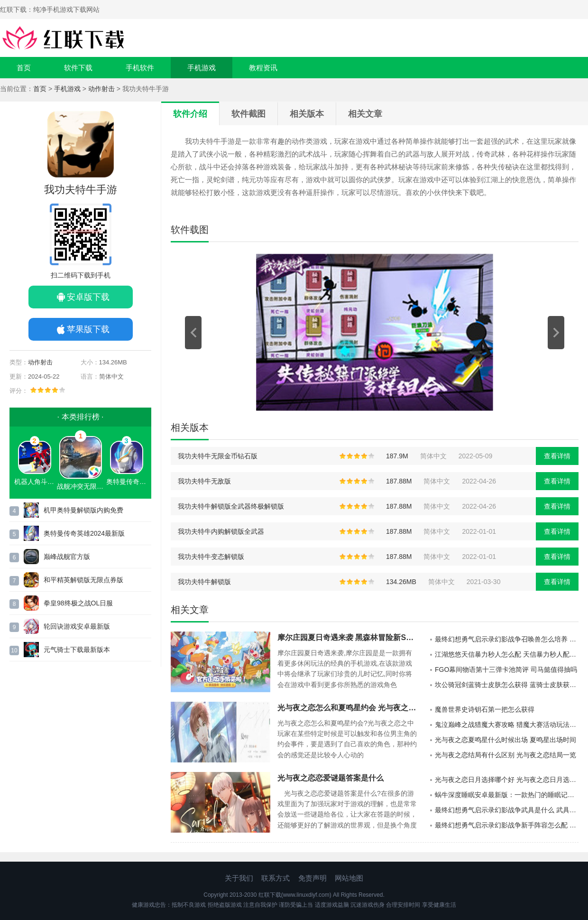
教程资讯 (263, 68)
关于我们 (239, 878)
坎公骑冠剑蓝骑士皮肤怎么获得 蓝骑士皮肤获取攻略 (507, 685)
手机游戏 (202, 68)
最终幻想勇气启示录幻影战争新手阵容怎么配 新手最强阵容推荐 (507, 825)
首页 (24, 68)
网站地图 (349, 878)
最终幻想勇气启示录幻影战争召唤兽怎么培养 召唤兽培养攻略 (507, 639)
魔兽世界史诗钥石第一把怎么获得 (485, 709)
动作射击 (101, 89)
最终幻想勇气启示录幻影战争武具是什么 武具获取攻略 (507, 810)
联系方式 (276, 878)
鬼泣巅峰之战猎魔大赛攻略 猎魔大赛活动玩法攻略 (507, 725)
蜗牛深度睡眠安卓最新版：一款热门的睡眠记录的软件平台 (507, 795)
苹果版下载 (88, 329)
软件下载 (78, 68)
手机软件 (140, 68)
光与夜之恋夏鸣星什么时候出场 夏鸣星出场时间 (505, 740)
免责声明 (312, 878)
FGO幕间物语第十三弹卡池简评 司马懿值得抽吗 (506, 669)
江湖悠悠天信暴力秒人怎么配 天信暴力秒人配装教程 (507, 654)
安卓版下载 (88, 297)
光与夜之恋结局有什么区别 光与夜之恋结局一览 (505, 755)
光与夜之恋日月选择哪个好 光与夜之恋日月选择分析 (507, 780)
